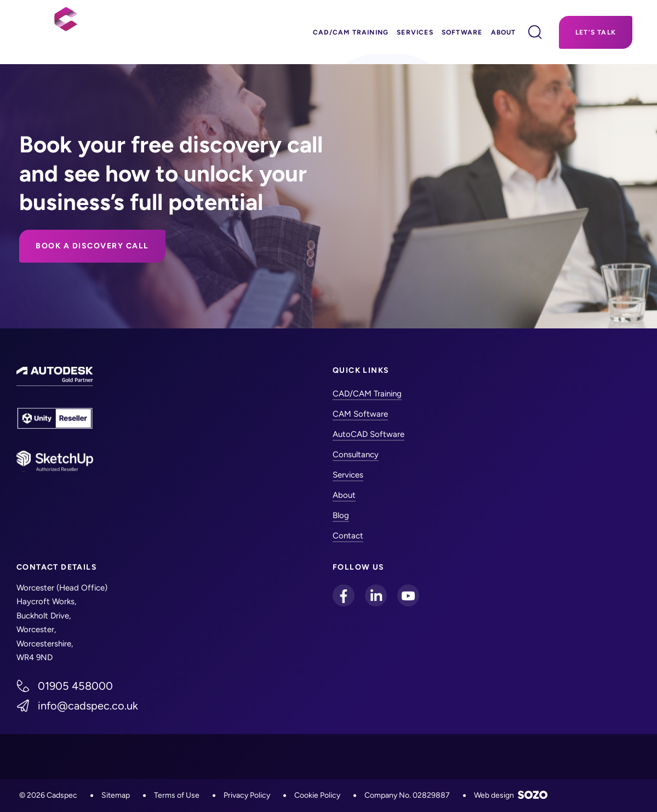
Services (415, 32)
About (504, 32)
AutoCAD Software (369, 434)
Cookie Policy (317, 795)
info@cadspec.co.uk (88, 706)
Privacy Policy (247, 795)
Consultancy (356, 455)
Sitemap (116, 795)
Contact (348, 536)
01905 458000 (75, 686)
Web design (511, 795)
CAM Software (360, 414)
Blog (341, 515)
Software (462, 32)
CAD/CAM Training (351, 32)
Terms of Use (177, 795)
